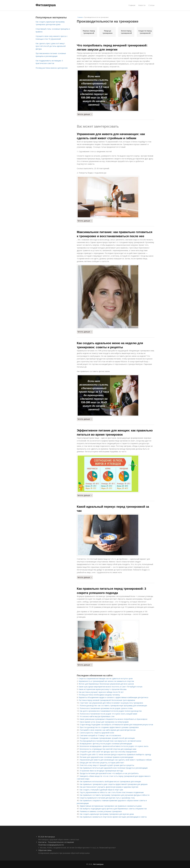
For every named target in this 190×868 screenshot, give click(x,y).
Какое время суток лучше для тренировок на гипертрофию (104, 722)
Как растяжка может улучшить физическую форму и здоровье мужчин (109, 787)
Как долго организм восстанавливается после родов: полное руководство (111, 711)
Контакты (42, 842)
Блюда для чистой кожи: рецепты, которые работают (102, 763)
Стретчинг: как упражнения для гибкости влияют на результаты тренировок (111, 703)
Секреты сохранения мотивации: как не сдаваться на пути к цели (106, 678)
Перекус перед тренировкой (89, 32)
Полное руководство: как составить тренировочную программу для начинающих (113, 706)
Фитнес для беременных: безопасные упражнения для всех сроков (106, 684)
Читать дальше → (85, 114)
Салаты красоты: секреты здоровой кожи (97, 733)
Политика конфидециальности (51, 845)
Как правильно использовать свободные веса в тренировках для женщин (110, 781)
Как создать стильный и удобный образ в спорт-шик (101, 790)
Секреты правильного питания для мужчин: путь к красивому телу (107, 798)
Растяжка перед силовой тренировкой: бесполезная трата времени (107, 700)
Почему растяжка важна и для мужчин (52, 68)
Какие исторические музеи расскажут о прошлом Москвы (103, 689)
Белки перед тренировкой (126, 32)
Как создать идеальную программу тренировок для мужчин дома (107, 814)
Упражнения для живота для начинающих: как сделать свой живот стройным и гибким (116, 760)
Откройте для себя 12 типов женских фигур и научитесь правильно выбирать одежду (115, 754)
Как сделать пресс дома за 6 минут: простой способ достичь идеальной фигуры (51, 46)
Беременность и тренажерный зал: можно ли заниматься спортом (106, 681)
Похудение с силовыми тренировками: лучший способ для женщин (107, 738)
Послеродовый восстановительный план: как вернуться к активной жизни (110, 741)
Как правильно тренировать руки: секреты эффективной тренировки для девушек (114, 784)
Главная (132, 5)
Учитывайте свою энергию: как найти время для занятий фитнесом (108, 730)
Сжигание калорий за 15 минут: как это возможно (100, 735)
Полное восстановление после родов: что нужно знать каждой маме (108, 714)
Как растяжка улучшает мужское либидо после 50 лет (101, 692)
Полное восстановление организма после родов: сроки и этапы (106, 708)
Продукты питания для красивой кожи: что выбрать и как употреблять (109, 773)
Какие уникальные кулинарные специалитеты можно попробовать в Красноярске (113, 719)
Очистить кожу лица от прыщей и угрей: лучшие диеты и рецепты (107, 765)
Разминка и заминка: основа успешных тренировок (101, 811)
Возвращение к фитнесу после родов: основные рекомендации (106, 744)
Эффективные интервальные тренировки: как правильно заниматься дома (111, 806)
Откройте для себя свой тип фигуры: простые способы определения (108, 752)
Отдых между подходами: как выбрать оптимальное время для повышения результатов (116, 725)
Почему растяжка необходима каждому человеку (99, 695)
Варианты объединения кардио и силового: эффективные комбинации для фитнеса (113, 697)
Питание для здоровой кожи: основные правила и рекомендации (106, 757)
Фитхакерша (46, 5)
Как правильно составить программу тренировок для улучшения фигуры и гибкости (115, 795)
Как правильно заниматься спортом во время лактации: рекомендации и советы (113, 817)
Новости (142, 5)
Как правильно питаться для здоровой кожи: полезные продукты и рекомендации (114, 768)
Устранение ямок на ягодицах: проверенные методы (101, 771)
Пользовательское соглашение (61, 842)
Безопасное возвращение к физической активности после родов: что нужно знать (114, 746)
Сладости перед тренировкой (145, 32)
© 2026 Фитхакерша (47, 837)
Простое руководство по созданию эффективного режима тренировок (109, 727)
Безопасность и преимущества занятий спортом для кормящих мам (108, 749)
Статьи (151, 5)
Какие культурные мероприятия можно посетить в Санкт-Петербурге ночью (111, 687)
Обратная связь (45, 850)
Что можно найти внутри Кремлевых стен (97, 716)
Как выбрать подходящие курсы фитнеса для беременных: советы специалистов (113, 809)
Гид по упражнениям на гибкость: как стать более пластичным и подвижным (112, 792)
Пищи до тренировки (107, 32)
